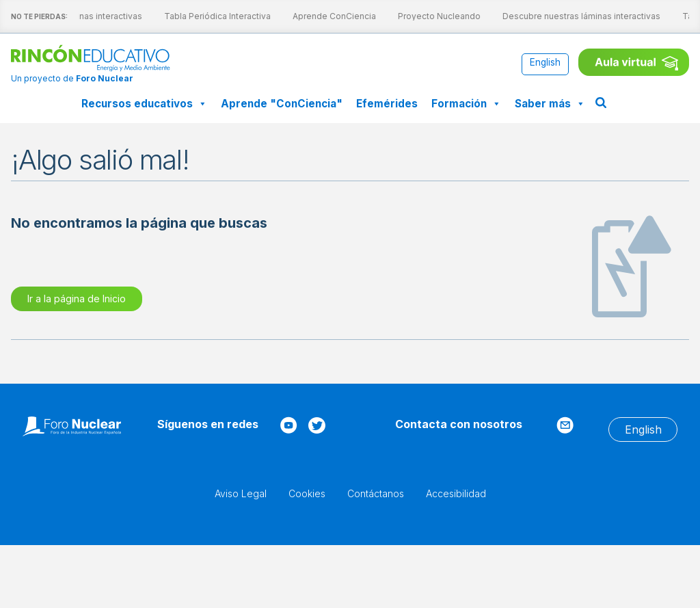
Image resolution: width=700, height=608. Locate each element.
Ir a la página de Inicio (77, 299)
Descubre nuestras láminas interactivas (571, 16)
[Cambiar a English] (545, 63)
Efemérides (387, 104)
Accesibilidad (456, 493)
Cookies (307, 493)
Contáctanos (376, 493)
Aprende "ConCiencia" (282, 104)
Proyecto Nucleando (429, 16)
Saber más (550, 104)
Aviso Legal (241, 493)
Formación (466, 104)
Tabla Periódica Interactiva (207, 16)
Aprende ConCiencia (324, 16)
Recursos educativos (144, 104)
